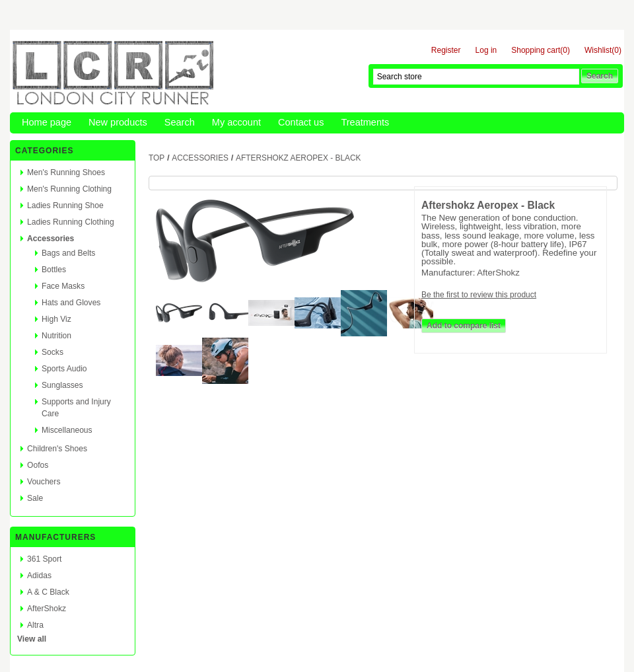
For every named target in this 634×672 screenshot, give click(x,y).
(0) (565, 50)
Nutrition (56, 336)
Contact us (301, 122)
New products (118, 122)
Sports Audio (64, 369)
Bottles (54, 270)
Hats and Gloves (71, 303)
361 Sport (44, 559)
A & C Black (48, 592)
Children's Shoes (57, 449)
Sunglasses (62, 385)
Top (157, 158)
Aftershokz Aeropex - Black (298, 158)
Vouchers (44, 482)
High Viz (56, 319)
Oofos (38, 465)
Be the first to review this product (479, 295)
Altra (35, 625)
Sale (35, 498)
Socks (53, 352)
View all (32, 639)
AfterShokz (47, 609)
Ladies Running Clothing (71, 222)
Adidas (39, 576)
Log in (486, 51)
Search (180, 122)
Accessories (51, 239)
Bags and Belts (68, 253)
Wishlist (598, 51)
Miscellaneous (67, 430)
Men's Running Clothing (69, 189)
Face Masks (63, 286)
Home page (47, 122)
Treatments (365, 122)
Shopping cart (536, 51)
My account (236, 122)
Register (446, 51)
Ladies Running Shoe (65, 205)
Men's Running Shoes (66, 172)
